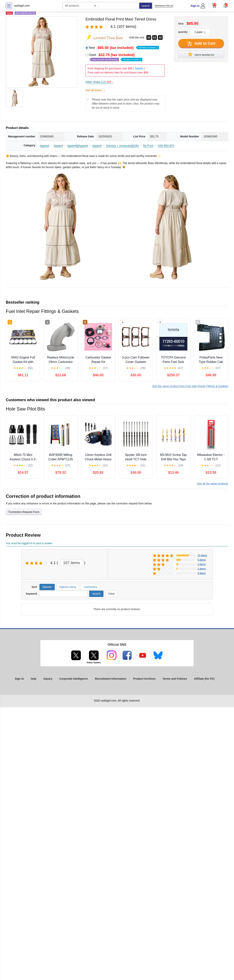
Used (116, 57)
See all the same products (213, 484)
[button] (226, 5)
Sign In (195, 6)
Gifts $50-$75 (166, 146)
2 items (202, 564)
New (124, 48)
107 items (72, 563)
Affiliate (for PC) (204, 679)
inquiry (48, 679)
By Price (148, 146)
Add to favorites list (201, 54)
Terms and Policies (175, 679)
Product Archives (144, 679)
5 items (202, 560)
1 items (202, 569)
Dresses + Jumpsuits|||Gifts (122, 146)
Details (139, 68)
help (34, 679)
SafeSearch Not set (164, 6)
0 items (202, 573)
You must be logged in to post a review (29, 543)
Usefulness (90, 587)
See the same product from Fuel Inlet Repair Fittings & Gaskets (190, 386)
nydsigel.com (22, 6)
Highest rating (68, 587)
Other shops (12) (99, 82)
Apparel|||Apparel (77, 146)
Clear (111, 594)
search (146, 6)
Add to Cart (201, 44)
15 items (202, 555)
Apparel (45, 146)
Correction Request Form (24, 512)
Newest (47, 587)
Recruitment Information (111, 679)
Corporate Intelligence (74, 679)
